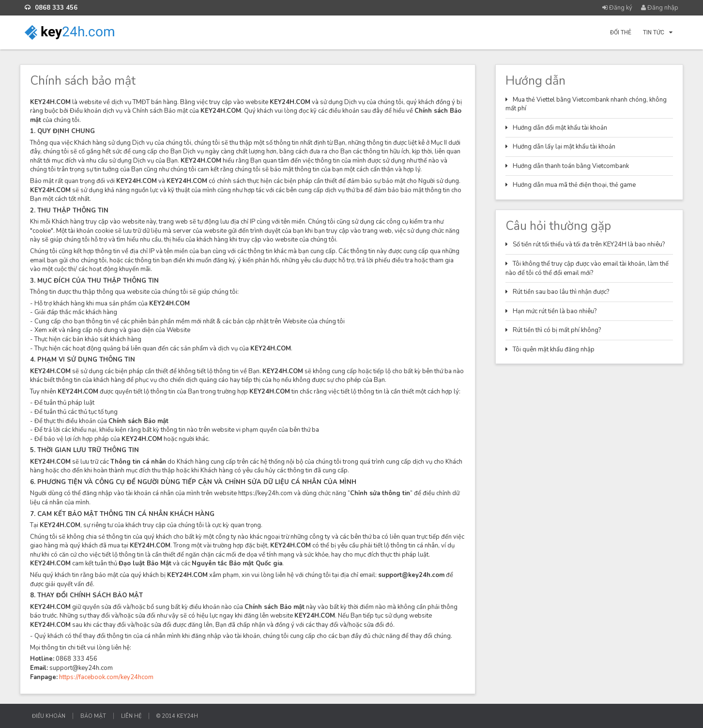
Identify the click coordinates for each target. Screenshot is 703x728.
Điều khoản (49, 716)
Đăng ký (617, 8)
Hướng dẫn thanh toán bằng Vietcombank (571, 166)
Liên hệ (131, 716)
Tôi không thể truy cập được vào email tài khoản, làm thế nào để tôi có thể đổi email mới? (587, 268)
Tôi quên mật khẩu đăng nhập (554, 349)
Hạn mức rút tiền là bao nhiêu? (555, 311)
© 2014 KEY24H (177, 716)
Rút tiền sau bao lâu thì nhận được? (561, 292)
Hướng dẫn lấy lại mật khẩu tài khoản (564, 147)
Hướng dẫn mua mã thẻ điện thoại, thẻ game (574, 185)
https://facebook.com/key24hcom (106, 677)
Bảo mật (93, 716)
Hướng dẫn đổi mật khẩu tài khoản (560, 128)
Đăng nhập (660, 8)
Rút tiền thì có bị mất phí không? (557, 330)
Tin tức (658, 32)
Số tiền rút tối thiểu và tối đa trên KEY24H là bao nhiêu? (589, 244)
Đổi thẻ (621, 32)
